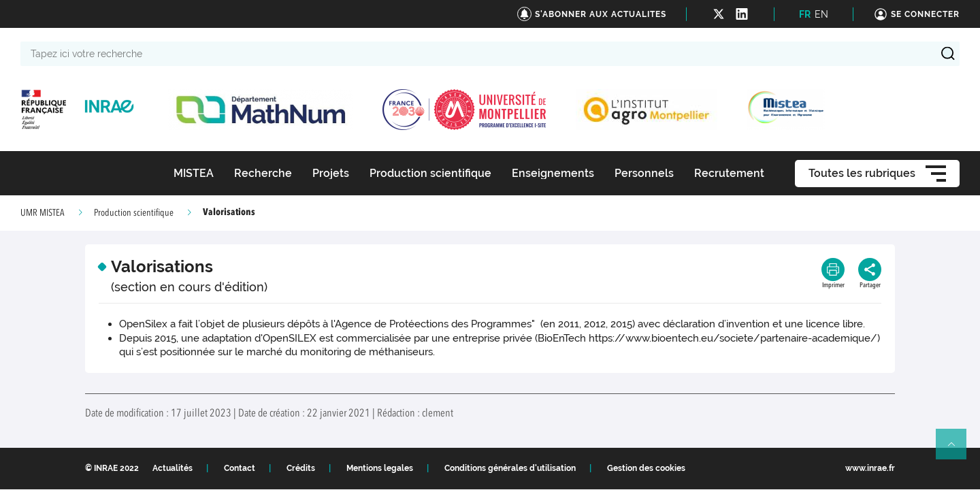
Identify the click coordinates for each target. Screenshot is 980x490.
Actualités (173, 468)
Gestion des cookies (646, 468)
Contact (240, 468)
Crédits (301, 468)
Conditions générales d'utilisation (510, 468)
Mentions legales (380, 468)
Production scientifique (134, 213)
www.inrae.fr (870, 468)
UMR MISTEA (43, 213)
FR (805, 14)
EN (821, 14)
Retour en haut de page (957, 450)
